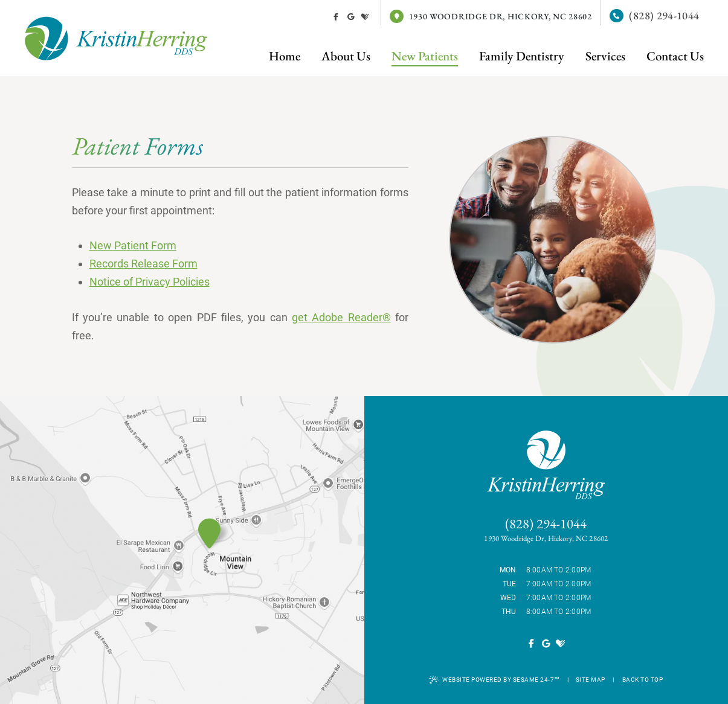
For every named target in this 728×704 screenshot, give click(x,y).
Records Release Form (143, 264)
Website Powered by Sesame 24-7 (494, 680)
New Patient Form (133, 245)
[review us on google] (350, 17)
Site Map (591, 680)
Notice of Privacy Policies (150, 282)
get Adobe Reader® (341, 317)
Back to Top (643, 680)
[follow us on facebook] (336, 17)
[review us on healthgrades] (365, 17)
